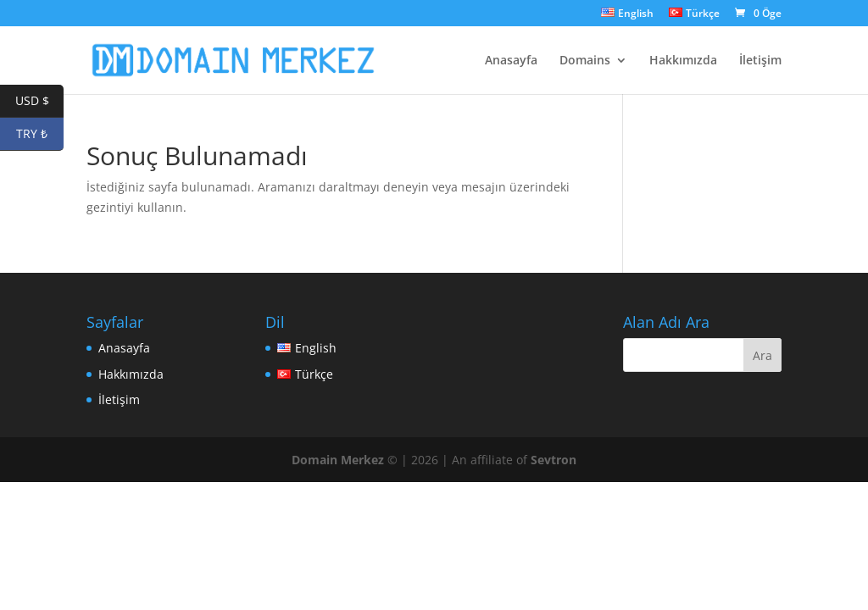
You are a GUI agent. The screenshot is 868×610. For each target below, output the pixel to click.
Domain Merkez (338, 460)
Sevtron (554, 460)
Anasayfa (511, 61)
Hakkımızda (683, 61)
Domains (585, 61)
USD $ (40, 101)
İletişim (760, 61)
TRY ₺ (40, 134)
